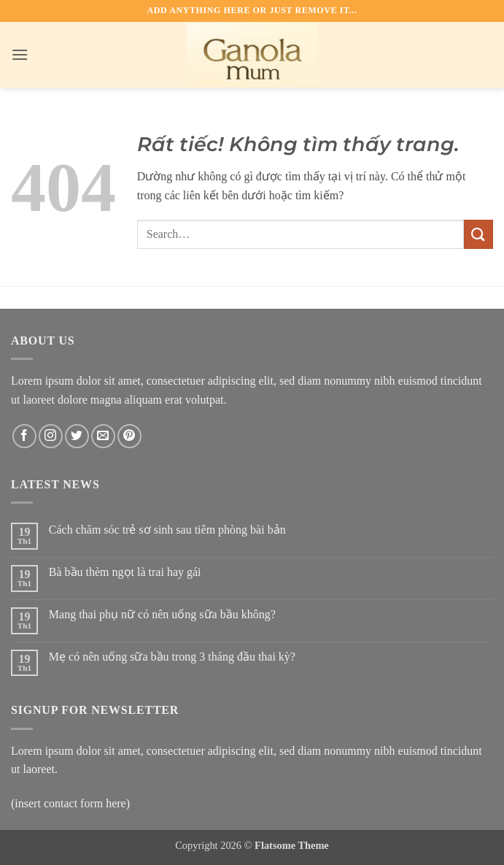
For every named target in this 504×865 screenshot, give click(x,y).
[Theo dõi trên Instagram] (51, 436)
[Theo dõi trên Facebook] (24, 436)
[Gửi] (478, 234)
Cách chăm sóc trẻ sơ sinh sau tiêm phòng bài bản (167, 530)
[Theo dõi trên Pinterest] (129, 436)
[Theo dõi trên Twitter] (77, 436)
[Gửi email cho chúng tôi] (103, 436)
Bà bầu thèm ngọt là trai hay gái (125, 572)
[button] (20, 54)
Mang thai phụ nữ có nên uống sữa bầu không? (162, 614)
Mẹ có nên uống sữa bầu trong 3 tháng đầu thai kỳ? (172, 657)
